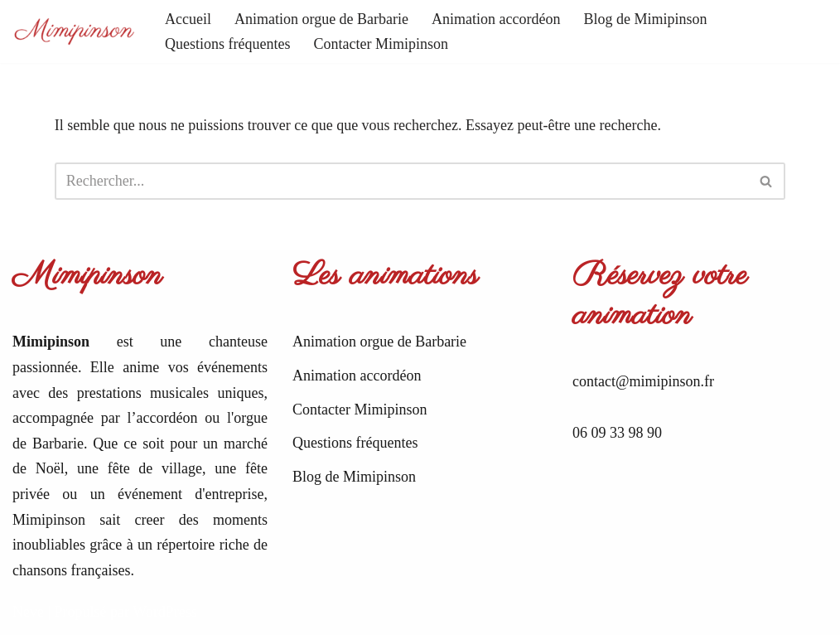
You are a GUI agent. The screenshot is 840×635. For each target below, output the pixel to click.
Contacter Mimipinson (380, 44)
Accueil (188, 19)
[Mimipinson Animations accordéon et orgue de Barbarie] (75, 32)
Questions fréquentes (227, 44)
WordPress (165, 612)
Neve (28, 612)
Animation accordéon (496, 19)
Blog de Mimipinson (646, 19)
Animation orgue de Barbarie (321, 19)
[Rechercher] (402, 181)
